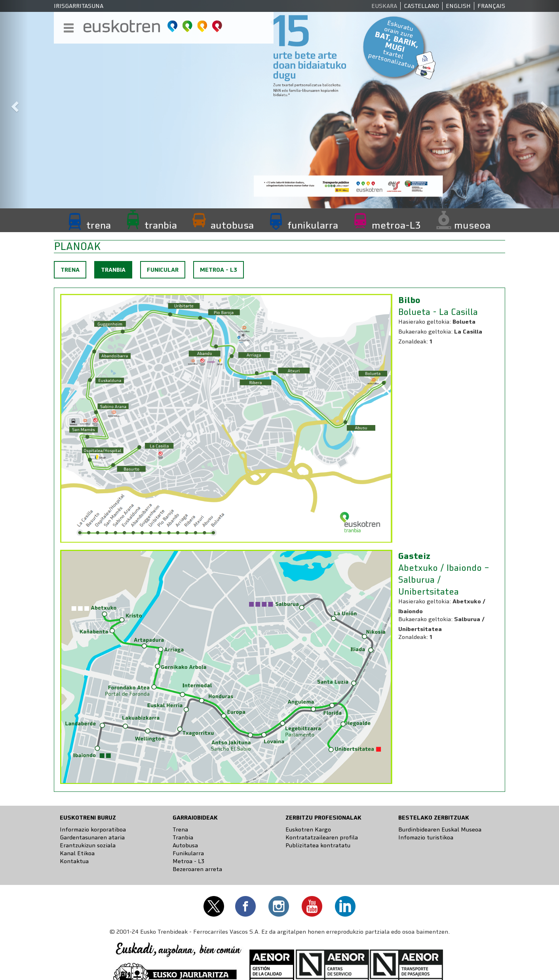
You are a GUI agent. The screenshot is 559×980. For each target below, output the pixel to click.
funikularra (313, 225)
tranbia (161, 225)
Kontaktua (74, 861)
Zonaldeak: (413, 341)
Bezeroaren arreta (197, 869)
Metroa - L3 (219, 270)
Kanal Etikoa (77, 853)
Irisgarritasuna (79, 6)
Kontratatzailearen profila (322, 837)
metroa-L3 (396, 225)
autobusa (232, 225)
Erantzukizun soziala (88, 845)
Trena (70, 270)
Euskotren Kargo (308, 829)
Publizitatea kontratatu (318, 845)
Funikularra (188, 853)
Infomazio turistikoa (426, 837)
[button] (14, 104)
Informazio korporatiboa (93, 829)
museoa (472, 225)
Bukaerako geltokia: (425, 332)
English (458, 6)
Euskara (384, 6)
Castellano (421, 6)
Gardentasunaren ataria (92, 837)
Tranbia (116, 272)
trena (99, 225)
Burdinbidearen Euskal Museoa (440, 829)
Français (491, 6)
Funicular (163, 270)
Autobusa (185, 845)
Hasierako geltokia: (425, 322)
